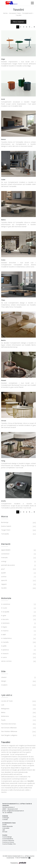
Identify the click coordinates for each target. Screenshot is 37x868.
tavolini (18, 588)
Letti (4, 830)
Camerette (6, 828)
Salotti (4, 825)
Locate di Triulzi (18, 701)
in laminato (18, 623)
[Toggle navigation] (32, 3)
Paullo (18, 720)
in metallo (18, 642)
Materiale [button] (6, 598)
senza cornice (18, 661)
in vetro (18, 658)
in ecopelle (18, 612)
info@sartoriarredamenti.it (15, 811)
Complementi (27, 13)
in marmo (18, 631)
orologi (18, 562)
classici (18, 678)
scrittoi (18, 577)
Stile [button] (3, 671)
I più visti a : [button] (7, 695)
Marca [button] (5, 516)
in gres (18, 616)
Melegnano (18, 709)
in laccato (18, 620)
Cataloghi (6, 818)
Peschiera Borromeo (18, 724)
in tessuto (18, 654)
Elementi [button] (6, 544)
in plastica (18, 650)
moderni (18, 685)
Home (5, 13)
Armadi (5, 832)
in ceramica (18, 604)
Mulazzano (18, 716)
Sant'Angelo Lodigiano (18, 735)
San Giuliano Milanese (18, 732)
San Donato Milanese (18, 728)
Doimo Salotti (18, 526)
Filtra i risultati (18, 22)
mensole (18, 558)
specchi (18, 581)
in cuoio (18, 608)
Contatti (5, 819)
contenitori (18, 554)
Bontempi (18, 523)
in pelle (18, 646)
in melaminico (18, 639)
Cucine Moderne (8, 839)
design (18, 681)
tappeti (18, 584)
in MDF (18, 635)
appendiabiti (18, 550)
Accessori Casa (15, 13)
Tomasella (18, 534)
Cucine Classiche (8, 840)
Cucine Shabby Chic (9, 844)
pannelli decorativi (18, 565)
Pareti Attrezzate (7, 826)
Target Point (18, 530)
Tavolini (18, 15)
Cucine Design (7, 837)
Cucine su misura (8, 842)
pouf (18, 569)
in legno (18, 627)
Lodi (18, 705)
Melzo (18, 713)
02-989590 (9, 813)
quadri (18, 573)
